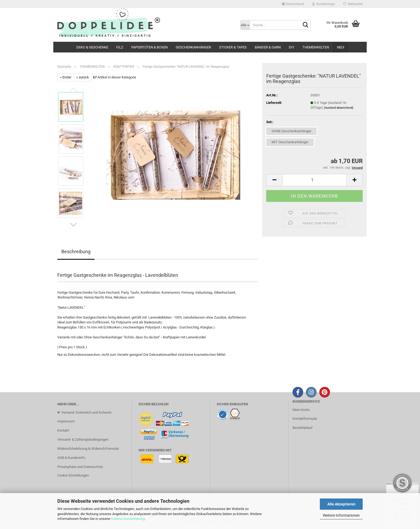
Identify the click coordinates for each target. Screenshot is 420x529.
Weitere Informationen (341, 515)
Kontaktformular (305, 419)
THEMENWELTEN (316, 47)
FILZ (120, 47)
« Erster (66, 77)
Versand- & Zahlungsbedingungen (83, 439)
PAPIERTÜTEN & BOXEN (149, 47)
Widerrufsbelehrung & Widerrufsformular (88, 449)
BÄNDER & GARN (268, 47)
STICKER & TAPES (233, 47)
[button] (293, 4)
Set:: (270, 122)
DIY (292, 47)
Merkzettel (353, 4)
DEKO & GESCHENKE (92, 47)
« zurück (83, 77)
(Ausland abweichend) (339, 108)
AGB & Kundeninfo (71, 458)
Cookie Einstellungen (73, 475)
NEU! (341, 47)
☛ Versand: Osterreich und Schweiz (84, 412)
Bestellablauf (303, 428)
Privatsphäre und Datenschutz (80, 467)
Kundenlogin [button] (324, 4)
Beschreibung (76, 252)
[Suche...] (245, 25)
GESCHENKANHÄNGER (193, 47)
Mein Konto (301, 410)
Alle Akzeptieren (341, 504)
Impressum (66, 421)
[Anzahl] (314, 180)
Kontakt (63, 430)
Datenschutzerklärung (128, 519)
